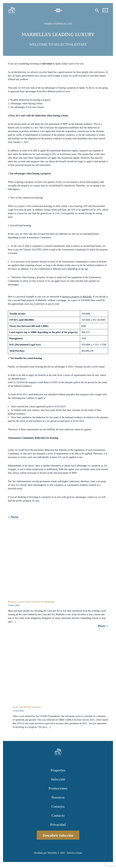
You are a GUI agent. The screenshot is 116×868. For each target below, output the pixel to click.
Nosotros (58, 797)
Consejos (58, 806)
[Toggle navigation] (58, 10)
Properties (58, 770)
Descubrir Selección (58, 835)
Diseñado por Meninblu (45, 853)
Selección (58, 779)
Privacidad (58, 825)
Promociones (58, 788)
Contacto (58, 815)
